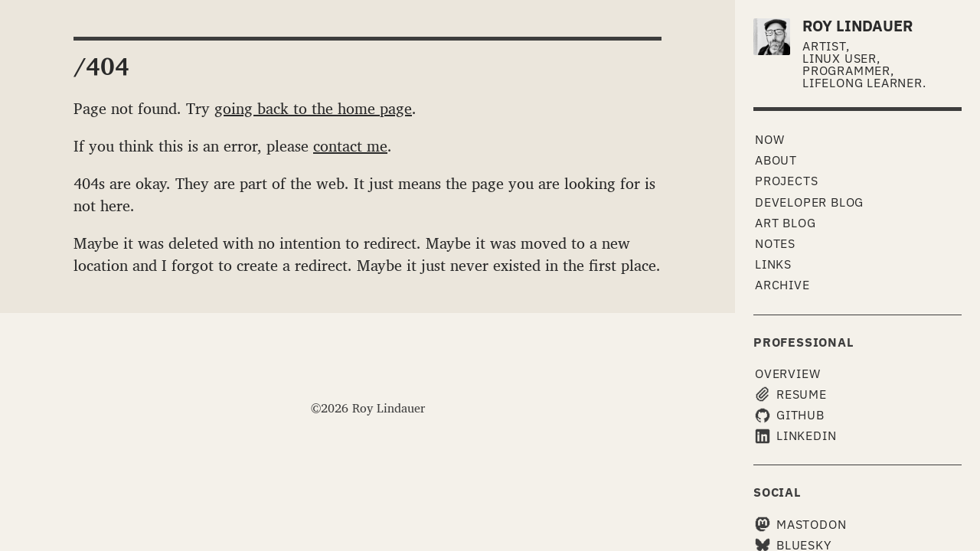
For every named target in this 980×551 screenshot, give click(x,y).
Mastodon (800, 525)
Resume (791, 395)
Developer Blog (809, 202)
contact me (350, 145)
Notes (775, 243)
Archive (782, 285)
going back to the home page (313, 108)
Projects (786, 181)
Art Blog (785, 223)
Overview (787, 373)
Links (773, 264)
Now (769, 139)
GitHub (790, 415)
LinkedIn (795, 436)
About (776, 160)
